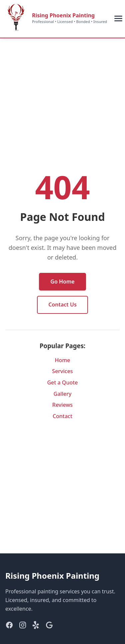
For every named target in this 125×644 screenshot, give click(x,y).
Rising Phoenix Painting (63, 15)
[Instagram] (23, 626)
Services (62, 371)
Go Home (62, 282)
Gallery (63, 394)
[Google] (49, 626)
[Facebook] (9, 626)
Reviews (62, 405)
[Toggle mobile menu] (118, 18)
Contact (62, 416)
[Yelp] (36, 626)
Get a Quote (62, 382)
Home (62, 360)
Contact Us (62, 305)
